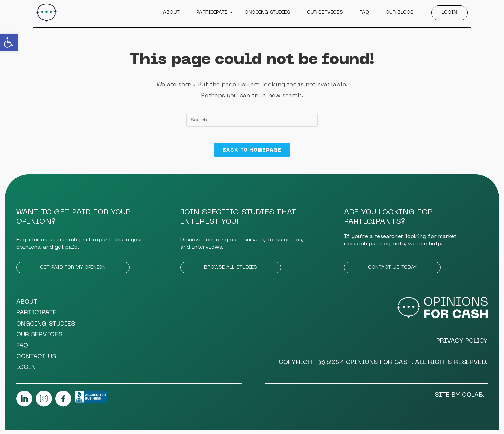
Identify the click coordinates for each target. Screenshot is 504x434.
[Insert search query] (252, 120)
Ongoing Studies (267, 13)
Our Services (325, 13)
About (171, 13)
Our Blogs (400, 13)
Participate (213, 12)
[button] (9, 42)
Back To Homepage (252, 154)
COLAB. (473, 399)
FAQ (364, 13)
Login (449, 13)
